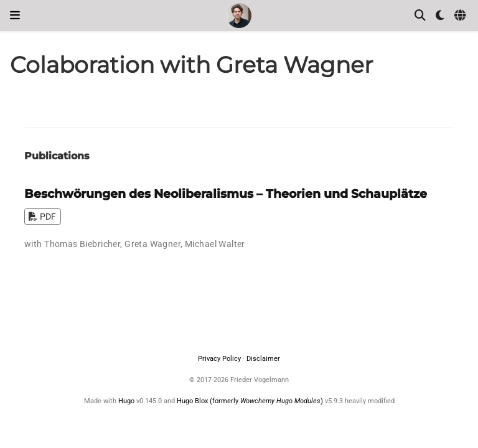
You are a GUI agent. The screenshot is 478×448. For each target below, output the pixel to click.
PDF (42, 217)
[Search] (420, 16)
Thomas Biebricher (82, 244)
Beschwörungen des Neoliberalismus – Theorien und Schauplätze (226, 194)
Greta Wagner (152, 244)
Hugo (126, 401)
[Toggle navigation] (15, 16)
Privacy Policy (219, 359)
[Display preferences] (440, 16)
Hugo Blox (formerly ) (251, 401)
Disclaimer (263, 359)
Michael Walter (215, 244)
